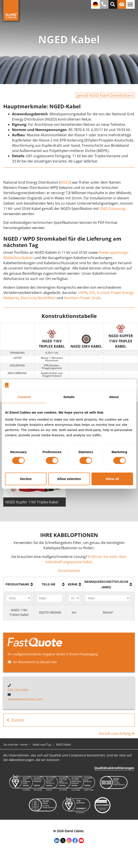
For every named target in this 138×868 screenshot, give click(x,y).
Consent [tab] (24, 397)
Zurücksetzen (69, 571)
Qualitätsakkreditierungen (114, 768)
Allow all (112, 479)
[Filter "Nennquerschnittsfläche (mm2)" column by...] (107, 598)
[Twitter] (63, 840)
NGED (65, 182)
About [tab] (114, 397)
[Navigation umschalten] (130, 4)
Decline (26, 479)
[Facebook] (75, 840)
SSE (92, 293)
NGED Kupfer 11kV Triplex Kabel (32, 502)
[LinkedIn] (57, 840)
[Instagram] (69, 840)
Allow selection (69, 479)
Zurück (15, 720)
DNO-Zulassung (112, 209)
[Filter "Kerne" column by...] (74, 598)
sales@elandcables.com (25, 699)
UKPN (83, 293)
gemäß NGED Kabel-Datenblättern (105, 95)
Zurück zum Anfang (117, 733)
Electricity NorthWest (38, 298)
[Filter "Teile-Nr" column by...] (50, 598)
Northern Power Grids (82, 298)
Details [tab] (69, 397)
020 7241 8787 (18, 690)
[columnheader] (19, 584)
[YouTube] (81, 840)
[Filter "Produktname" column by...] (19, 598)
